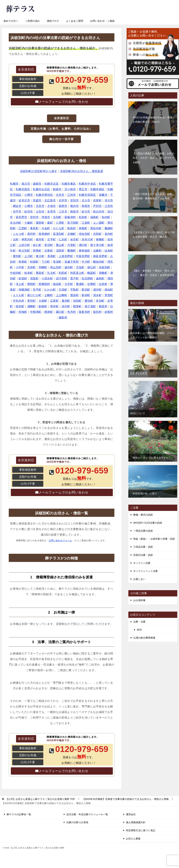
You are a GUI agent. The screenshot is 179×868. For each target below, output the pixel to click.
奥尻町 (34, 228)
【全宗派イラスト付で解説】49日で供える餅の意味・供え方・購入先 (154, 235)
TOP (40, 799)
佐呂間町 (87, 278)
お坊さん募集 (133, 839)
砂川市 (86, 212)
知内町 (106, 217)
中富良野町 (83, 256)
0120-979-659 (118, 8)
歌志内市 (99, 212)
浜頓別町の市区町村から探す (39, 171)
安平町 (37, 290)
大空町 (69, 284)
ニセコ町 (19, 234)
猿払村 (92, 267)
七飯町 (29, 223)
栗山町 (60, 245)
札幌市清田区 (87, 195)
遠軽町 (100, 278)
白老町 (103, 284)
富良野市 (21, 217)
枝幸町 (29, 273)
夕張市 (51, 206)
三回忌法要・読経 (143, 547)
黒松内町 (96, 228)
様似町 (109, 290)
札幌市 (14, 184)
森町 (50, 223)
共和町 (97, 234)
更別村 (32, 301)
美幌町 (103, 273)
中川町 (86, 262)
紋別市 (29, 212)
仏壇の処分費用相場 (144, 638)
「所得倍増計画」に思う (144, 493)
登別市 (74, 200)
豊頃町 (89, 301)
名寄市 (51, 212)
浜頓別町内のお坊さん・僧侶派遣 (82, 171)
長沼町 (49, 245)
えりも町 (19, 295)
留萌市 (63, 206)
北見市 (60, 195)
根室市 (74, 212)
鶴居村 (103, 306)
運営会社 (131, 814)
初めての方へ (11, 21)
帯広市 (83, 189)
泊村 (16, 239)
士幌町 (49, 295)
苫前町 (32, 267)
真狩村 (32, 234)
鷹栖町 (72, 251)
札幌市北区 (52, 184)
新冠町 (86, 290)
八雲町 (60, 223)
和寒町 (23, 262)
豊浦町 (80, 284)
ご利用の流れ (32, 21)
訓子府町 (62, 278)
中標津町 (36, 312)
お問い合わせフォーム (60, 540)
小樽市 (29, 195)
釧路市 (57, 189)
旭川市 (26, 184)
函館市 (37, 184)
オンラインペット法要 (145, 571)
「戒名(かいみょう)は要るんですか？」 (152, 458)
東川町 (40, 256)
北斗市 (86, 200)
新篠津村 (70, 217)
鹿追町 (74, 295)
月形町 (72, 245)
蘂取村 (63, 317)
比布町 (109, 251)
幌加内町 (99, 262)
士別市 (40, 212)
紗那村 (109, 312)
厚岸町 (54, 306)
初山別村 (56, 267)
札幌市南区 (97, 189)
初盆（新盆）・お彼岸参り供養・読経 (154, 539)
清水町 (97, 295)
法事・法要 (139, 622)
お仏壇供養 (139, 600)
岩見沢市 (24, 200)
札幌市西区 (23, 189)
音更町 (97, 200)
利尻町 (63, 273)
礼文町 (51, 273)
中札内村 (19, 301)
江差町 (86, 223)
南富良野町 (100, 256)
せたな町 (59, 228)
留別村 (97, 312)
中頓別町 (16, 273)
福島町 (95, 217)
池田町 (77, 301)
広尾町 (54, 301)
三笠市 (63, 212)
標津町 (49, 312)
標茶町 (77, 306)
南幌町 (100, 239)
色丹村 (72, 312)
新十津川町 (97, 245)
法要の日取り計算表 (77, 822)
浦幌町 (32, 306)
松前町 (83, 217)
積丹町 (40, 239)
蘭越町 (109, 228)
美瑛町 (52, 256)
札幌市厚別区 (44, 195)
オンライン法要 (142, 563)
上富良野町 (66, 256)
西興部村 (44, 284)
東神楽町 (85, 251)
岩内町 (109, 234)
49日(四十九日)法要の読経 (148, 523)
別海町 (23, 312)
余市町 (74, 239)
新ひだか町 (34, 295)
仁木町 (63, 239)
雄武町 (57, 284)
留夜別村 (85, 312)
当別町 (57, 217)
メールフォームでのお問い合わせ (63, 102)
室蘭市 (103, 195)
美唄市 (86, 206)
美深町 (57, 262)
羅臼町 (60, 312)
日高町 (63, 290)
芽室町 (109, 295)
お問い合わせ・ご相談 (102, 21)
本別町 (100, 301)
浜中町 (66, 306)
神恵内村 (27, 239)
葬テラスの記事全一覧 (19, 814)
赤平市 (17, 212)
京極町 (72, 234)
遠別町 (69, 267)
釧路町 (43, 306)
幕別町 (66, 301)
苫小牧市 (70, 189)
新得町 (86, 295)
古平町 (51, 239)
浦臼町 (83, 245)
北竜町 (49, 251)
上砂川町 (24, 245)
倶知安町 (85, 234)
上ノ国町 (99, 223)
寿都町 (83, 228)
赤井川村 (87, 239)
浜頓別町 (105, 267)
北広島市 (50, 200)
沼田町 (60, 251)
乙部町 (23, 228)
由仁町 (37, 245)
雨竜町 (37, 251)
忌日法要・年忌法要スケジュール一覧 (87, 814)
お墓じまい (139, 579)
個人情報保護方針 (136, 822)
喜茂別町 (59, 234)
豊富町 (40, 273)
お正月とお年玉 (139, 373)
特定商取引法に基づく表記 (141, 830)
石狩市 (63, 200)
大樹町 (43, 301)
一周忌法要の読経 (143, 531)
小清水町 (47, 278)
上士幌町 (62, 295)
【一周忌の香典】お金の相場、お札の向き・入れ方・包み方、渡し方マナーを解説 (154, 158)
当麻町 (97, 251)
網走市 (17, 206)
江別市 (72, 195)
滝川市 (109, 200)
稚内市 (74, 206)
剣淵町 (34, 262)
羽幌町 (43, 267)
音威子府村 (72, 262)
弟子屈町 (90, 306)
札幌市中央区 (87, 184)
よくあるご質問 (75, 21)
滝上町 (20, 284)
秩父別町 (24, 251)
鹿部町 (40, 223)
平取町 (74, 290)
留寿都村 (44, 234)
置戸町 (74, 278)
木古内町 (16, 223)
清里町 (34, 278)
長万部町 (73, 223)
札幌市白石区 (41, 189)
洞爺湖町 (24, 290)
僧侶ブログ (53, 21)
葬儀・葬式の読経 (143, 515)
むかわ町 (50, 290)
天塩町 (80, 267)
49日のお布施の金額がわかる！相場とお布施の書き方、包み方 (154, 120)
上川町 (29, 256)
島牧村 (72, 228)
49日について (138, 413)
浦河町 (97, 290)
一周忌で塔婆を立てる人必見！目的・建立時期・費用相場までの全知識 (154, 196)
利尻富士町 (77, 273)
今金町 (46, 228)
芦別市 (97, 206)
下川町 (46, 262)
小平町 (20, 267)
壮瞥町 (92, 284)
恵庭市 (37, 200)
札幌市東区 (69, 184)
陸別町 (20, 306)
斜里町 (23, 278)
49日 (139, 630)
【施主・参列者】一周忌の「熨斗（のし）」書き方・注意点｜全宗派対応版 (154, 273)
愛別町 (17, 256)
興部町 (32, 284)
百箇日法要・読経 (143, 555)
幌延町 (92, 273)
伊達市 (46, 217)
